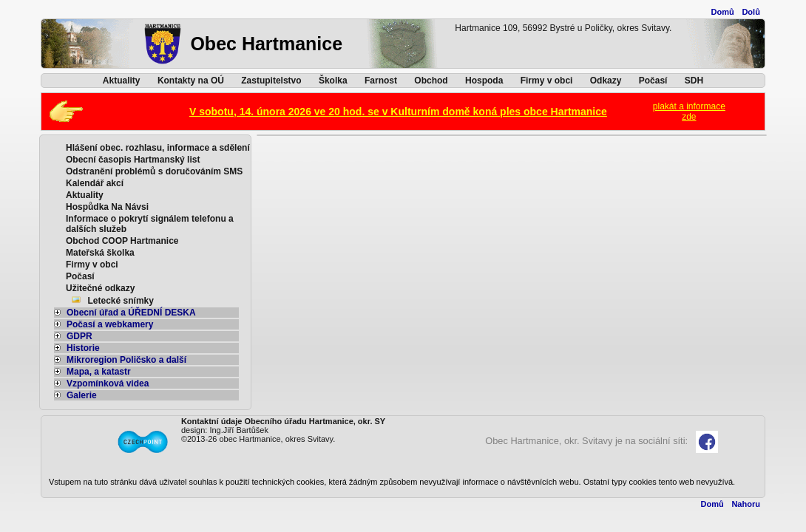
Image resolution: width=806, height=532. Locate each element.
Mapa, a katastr (92, 372)
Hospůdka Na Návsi (107, 207)
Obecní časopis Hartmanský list (133, 160)
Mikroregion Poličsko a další (120, 360)
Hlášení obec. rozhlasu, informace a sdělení (158, 148)
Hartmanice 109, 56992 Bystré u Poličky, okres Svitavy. (563, 28)
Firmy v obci (547, 81)
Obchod (431, 81)
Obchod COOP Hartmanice (122, 241)
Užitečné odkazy (100, 288)
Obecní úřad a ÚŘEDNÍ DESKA (125, 313)
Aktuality (122, 81)
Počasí (653, 81)
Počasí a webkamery (104, 324)
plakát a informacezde (689, 112)
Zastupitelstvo (271, 81)
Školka (333, 81)
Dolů (751, 12)
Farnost (381, 81)
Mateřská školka (100, 253)
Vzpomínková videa (101, 383)
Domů (723, 12)
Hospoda (484, 81)
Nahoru (746, 504)
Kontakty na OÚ (191, 81)
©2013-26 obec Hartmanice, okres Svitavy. (258, 439)
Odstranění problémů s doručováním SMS (154, 171)
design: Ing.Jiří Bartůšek (225, 430)
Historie (77, 348)
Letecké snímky (121, 301)
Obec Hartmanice (266, 44)
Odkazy (606, 81)
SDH (694, 81)
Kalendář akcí (95, 183)
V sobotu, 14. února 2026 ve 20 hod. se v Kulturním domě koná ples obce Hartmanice (398, 112)
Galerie (75, 395)
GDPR (73, 336)
